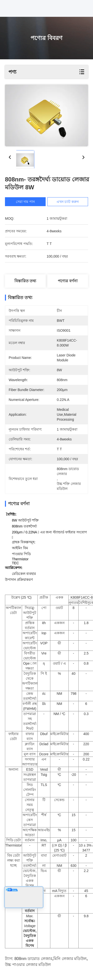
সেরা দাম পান (27, 202)
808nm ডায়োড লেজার (33, 959)
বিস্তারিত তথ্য (25, 281)
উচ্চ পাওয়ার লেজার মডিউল (28, 965)
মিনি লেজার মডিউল (70, 959)
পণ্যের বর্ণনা (68, 281)
